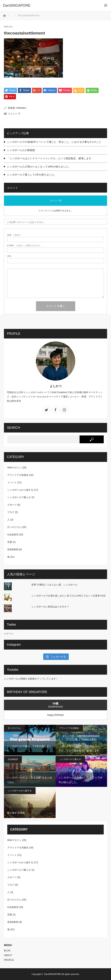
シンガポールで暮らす (19, 497)
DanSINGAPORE (53, 974)
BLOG (7, 951)
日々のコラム (14, 527)
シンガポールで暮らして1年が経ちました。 (32, 175)
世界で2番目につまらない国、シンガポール (55, 585)
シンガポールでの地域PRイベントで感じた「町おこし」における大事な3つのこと (54, 142)
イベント (12, 482)
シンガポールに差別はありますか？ (50, 607)
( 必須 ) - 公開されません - (24, 246)
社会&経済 (13, 535)
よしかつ (56, 386)
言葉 (10, 542)
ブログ (11, 512)
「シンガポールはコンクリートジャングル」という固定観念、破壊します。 (50, 158)
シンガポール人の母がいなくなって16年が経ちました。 (39, 167)
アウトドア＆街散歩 (18, 475)
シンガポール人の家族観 (21, 150)
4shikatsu (21, 108)
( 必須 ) (14, 235)
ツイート (9, 634)
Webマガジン (14, 468)
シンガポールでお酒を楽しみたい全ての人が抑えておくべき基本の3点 (69, 596)
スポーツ (12, 505)
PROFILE (9, 960)
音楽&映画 (13, 549)
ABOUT (8, 955)
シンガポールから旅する (20, 490)
